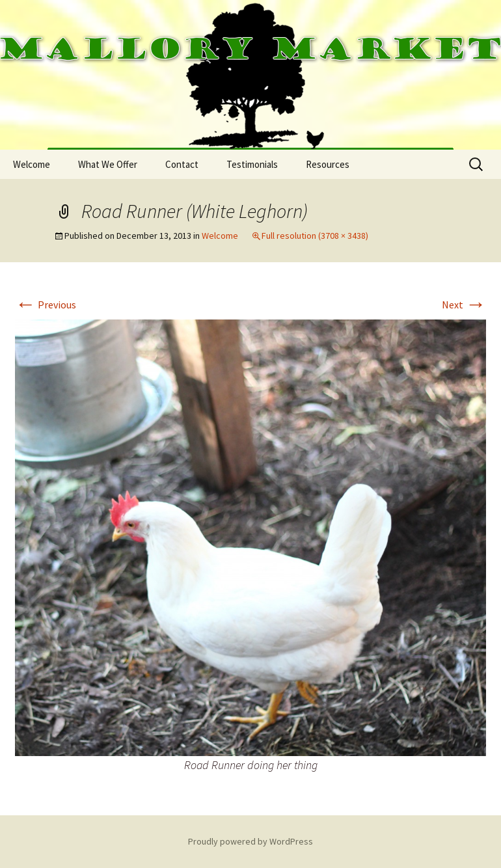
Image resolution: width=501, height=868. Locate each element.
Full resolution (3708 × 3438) (315, 236)
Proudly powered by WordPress (251, 841)
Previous (46, 305)
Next (464, 305)
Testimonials (252, 164)
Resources (328, 164)
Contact (182, 164)
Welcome (32, 164)
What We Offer (108, 164)
